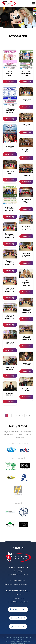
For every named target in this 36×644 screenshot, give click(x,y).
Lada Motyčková (18, 618)
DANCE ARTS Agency (18, 609)
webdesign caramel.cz (18, 643)
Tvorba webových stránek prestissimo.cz (17, 641)
